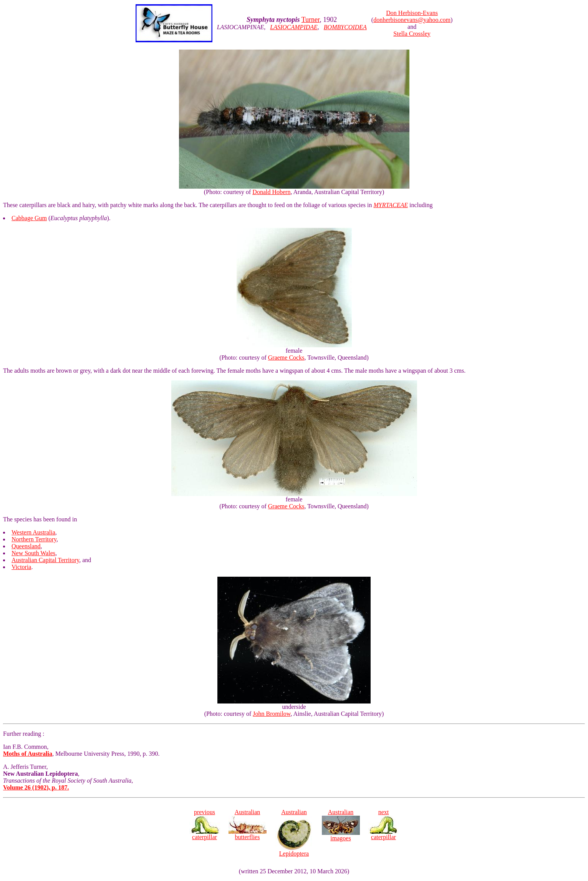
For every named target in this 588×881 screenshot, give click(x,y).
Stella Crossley (412, 34)
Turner (311, 20)
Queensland (26, 546)
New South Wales (33, 553)
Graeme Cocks (286, 358)
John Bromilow (272, 714)
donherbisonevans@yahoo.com (412, 20)
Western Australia (33, 532)
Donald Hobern (271, 192)
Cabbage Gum (29, 218)
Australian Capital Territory (45, 560)
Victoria (21, 567)
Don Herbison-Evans (412, 13)
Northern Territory (34, 539)
